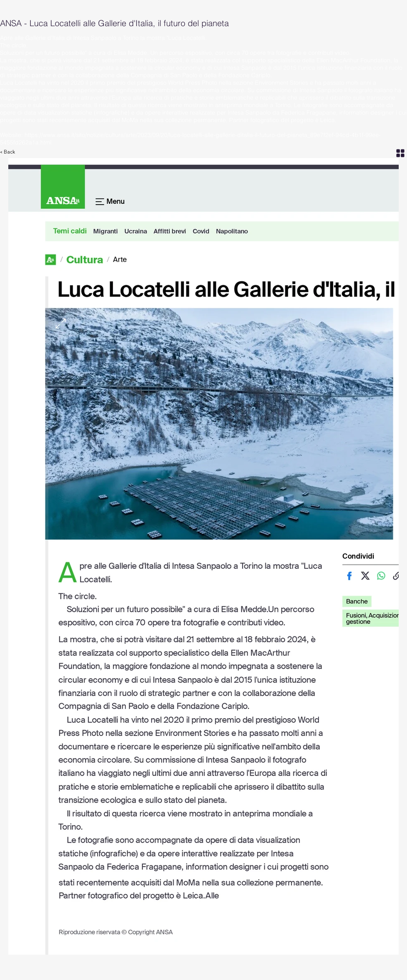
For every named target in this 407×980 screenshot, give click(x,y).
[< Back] (12, 152)
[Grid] (400, 153)
